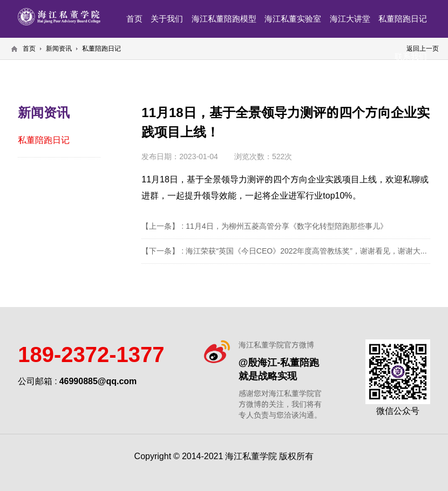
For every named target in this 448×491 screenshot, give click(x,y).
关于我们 (167, 19)
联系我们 (411, 56)
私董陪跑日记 (403, 19)
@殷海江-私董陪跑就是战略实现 (279, 369)
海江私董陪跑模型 (224, 19)
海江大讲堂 (350, 19)
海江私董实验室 (293, 19)
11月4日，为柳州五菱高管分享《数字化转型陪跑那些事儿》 (286, 226)
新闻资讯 (59, 48)
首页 (134, 19)
